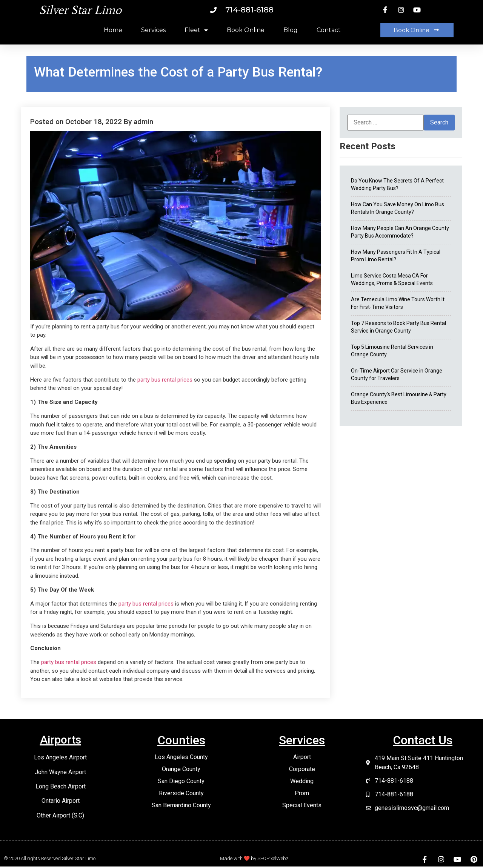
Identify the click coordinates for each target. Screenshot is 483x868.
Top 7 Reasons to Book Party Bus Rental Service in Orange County (398, 327)
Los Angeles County (181, 757)
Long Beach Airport (61, 786)
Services (153, 30)
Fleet (196, 30)
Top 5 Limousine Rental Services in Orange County (392, 351)
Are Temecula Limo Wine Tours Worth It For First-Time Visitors (398, 303)
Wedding (302, 781)
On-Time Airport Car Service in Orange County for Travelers (397, 374)
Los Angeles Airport (60, 757)
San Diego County (181, 781)
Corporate (302, 769)
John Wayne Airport (60, 772)
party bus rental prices (165, 380)
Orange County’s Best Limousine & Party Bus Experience (399, 398)
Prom (302, 793)
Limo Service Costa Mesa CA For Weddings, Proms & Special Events (392, 279)
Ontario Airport (61, 801)
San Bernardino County (181, 805)
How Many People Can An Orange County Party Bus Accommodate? (400, 232)
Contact (329, 30)
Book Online (246, 30)
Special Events (302, 805)
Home (113, 30)
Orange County (181, 769)
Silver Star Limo (80, 10)
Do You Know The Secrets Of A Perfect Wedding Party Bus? (397, 184)
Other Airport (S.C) (60, 815)
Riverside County (181, 793)
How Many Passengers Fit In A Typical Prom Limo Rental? (396, 256)
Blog (291, 30)
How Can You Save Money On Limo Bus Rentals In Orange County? (398, 208)
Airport (302, 757)
